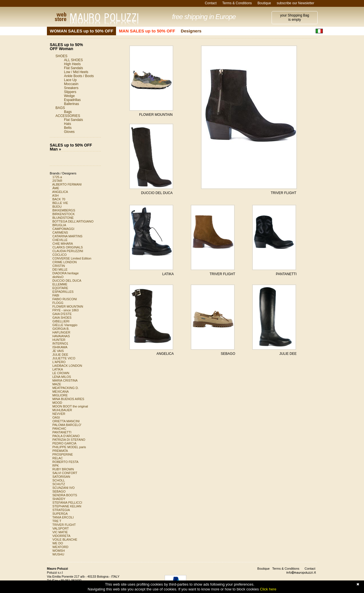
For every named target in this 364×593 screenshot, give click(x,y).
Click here (268, 589)
